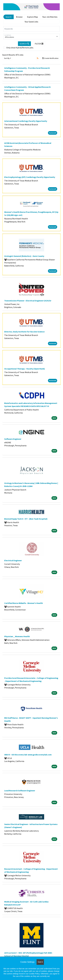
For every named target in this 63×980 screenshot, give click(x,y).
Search (9, 17)
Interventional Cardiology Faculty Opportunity (26, 121)
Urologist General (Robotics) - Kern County (24, 256)
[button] (39, 44)
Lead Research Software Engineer (20, 791)
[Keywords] (31, 29)
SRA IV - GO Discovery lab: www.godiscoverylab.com (28, 755)
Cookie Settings (27, 962)
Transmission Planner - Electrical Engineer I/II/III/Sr (28, 301)
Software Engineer (13, 439)
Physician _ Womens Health (17, 636)
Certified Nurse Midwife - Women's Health (24, 603)
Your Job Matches (50, 17)
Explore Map (32, 17)
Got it (40, 962)
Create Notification (50, 58)
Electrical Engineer (13, 560)
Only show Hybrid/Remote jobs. (20, 48)
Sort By (7, 58)
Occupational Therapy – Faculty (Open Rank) (25, 369)
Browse (19, 17)
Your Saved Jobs (31, 22)
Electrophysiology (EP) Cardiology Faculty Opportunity (30, 177)
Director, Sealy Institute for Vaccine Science (24, 332)
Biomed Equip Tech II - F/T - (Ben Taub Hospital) (26, 519)
